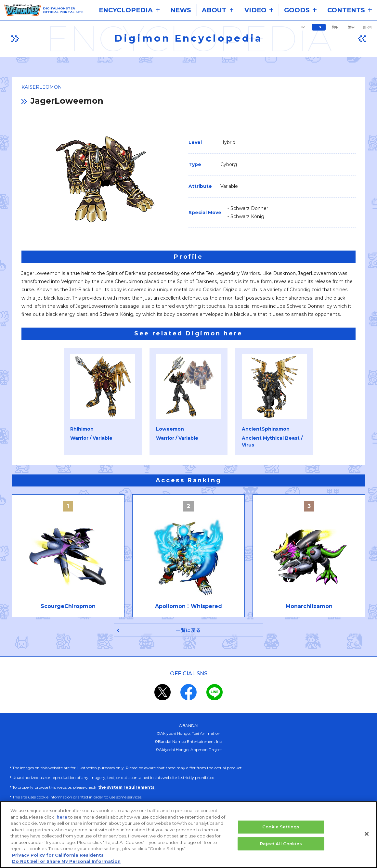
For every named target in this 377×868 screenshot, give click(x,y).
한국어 (368, 27)
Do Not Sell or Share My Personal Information (66, 862)
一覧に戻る (189, 631)
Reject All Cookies (281, 845)
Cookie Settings (281, 828)
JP (303, 27)
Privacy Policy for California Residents (58, 856)
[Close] (367, 835)
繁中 (351, 27)
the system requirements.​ (127, 789)
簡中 (335, 27)
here (62, 818)
